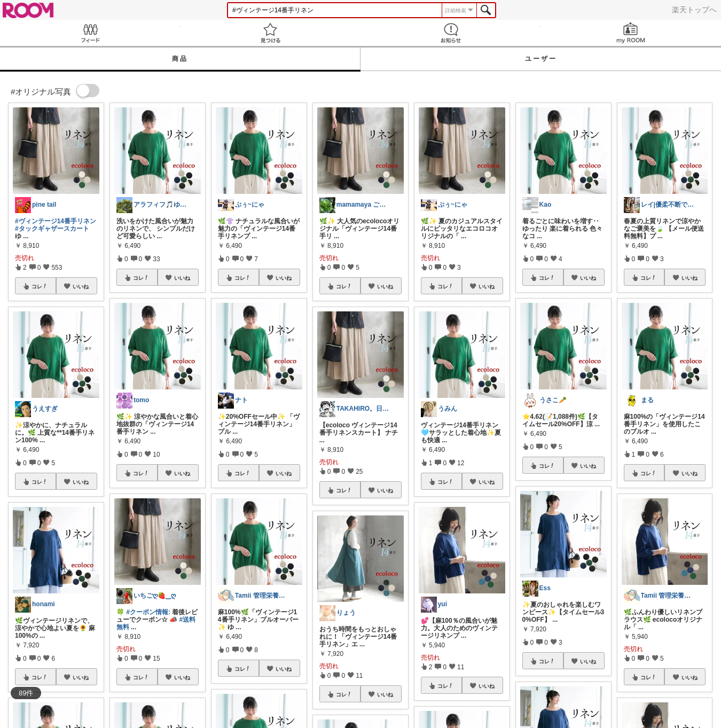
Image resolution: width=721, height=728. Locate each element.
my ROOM (631, 33)
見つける (271, 33)
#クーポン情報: (148, 612)
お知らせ (451, 33)
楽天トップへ (694, 10)
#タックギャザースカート (52, 229)
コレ (40, 286)
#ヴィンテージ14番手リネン (56, 221)
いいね (81, 286)
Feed (90, 33)
